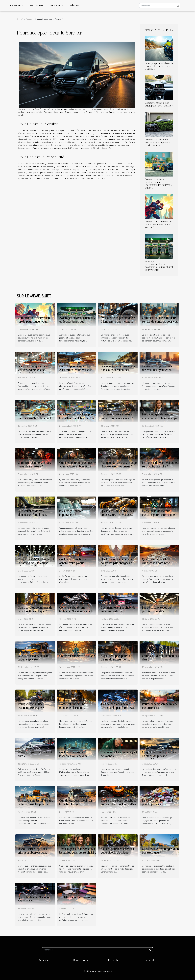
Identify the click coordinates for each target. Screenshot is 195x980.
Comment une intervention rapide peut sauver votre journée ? (158, 224)
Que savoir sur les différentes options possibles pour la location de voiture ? (35, 804)
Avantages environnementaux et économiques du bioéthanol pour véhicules (159, 266)
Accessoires (16, 6)
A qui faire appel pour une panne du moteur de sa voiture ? (116, 660)
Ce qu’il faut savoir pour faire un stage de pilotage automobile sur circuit (159, 756)
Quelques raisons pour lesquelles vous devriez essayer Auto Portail (73, 756)
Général (75, 6)
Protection (57, 6)
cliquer (67, 133)
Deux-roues (37, 6)
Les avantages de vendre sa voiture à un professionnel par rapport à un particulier (160, 418)
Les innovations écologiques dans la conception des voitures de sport (118, 370)
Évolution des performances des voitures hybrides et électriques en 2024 (159, 370)
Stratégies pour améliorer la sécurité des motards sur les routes (159, 66)
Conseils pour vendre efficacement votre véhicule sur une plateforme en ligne (76, 370)
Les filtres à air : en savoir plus (78, 897)
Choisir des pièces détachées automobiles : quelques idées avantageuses (118, 804)
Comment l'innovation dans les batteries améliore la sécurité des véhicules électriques (36, 418)
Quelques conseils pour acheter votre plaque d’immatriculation (73, 563)
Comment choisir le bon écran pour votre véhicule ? (159, 104)
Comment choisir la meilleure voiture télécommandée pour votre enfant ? (159, 183)
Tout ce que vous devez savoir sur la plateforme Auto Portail (118, 708)
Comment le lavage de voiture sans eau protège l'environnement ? (158, 142)
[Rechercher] (160, 6)
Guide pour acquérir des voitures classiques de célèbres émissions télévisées (35, 370)
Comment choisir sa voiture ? (77, 656)
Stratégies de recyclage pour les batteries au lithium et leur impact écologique (77, 418)
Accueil (20, 19)
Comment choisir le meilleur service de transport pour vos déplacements (160, 322)
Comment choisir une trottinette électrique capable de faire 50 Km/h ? (76, 611)
